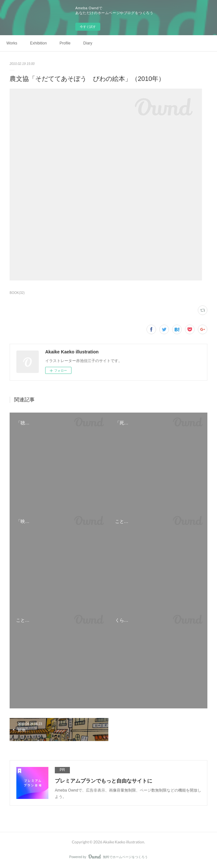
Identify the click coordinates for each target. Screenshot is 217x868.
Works (12, 43)
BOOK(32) (17, 293)
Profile (65, 43)
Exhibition (38, 43)
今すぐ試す (88, 27)
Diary (88, 43)
